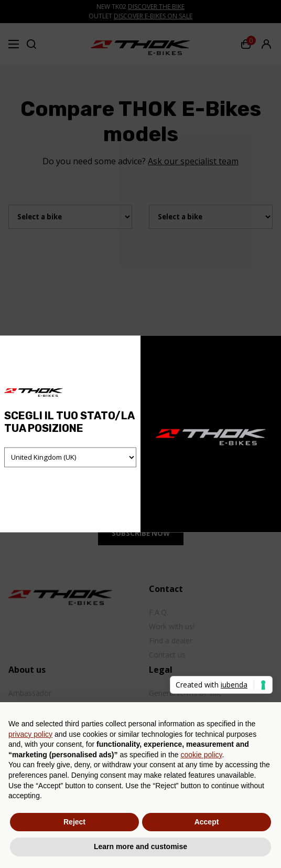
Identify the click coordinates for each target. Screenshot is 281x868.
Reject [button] (74, 822)
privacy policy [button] (30, 734)
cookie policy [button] (201, 755)
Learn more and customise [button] (140, 846)
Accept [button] (207, 822)
